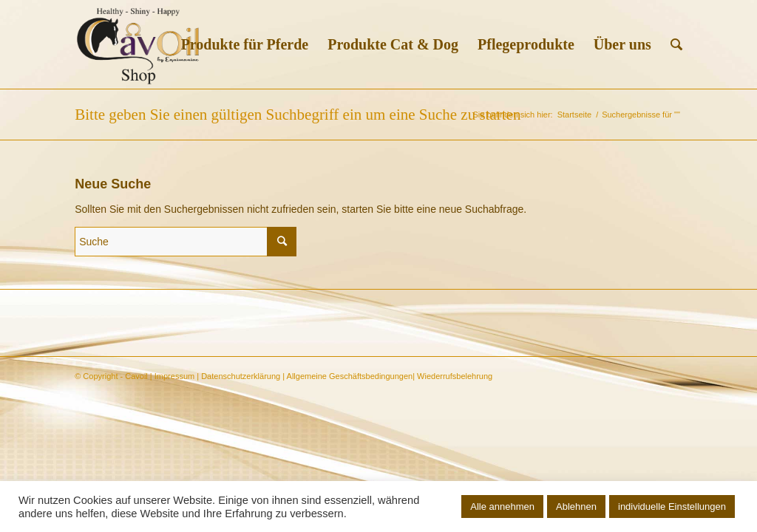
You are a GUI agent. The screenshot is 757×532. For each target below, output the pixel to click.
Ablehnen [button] (576, 507)
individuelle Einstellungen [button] (672, 507)
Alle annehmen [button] (502, 507)
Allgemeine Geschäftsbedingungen (350, 376)
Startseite (574, 115)
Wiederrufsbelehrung (455, 376)
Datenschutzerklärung (241, 376)
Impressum (174, 376)
